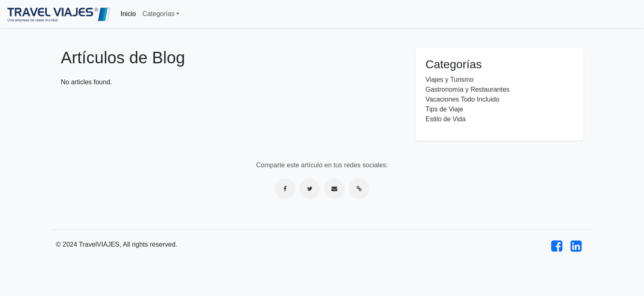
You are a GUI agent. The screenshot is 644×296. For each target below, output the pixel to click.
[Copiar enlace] (359, 189)
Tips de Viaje (444, 109)
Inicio (128, 14)
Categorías (159, 14)
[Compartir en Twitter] (310, 189)
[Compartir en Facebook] (285, 189)
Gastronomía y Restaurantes (468, 89)
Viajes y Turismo (450, 80)
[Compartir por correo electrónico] (334, 189)
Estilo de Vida (446, 119)
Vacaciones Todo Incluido (462, 99)
